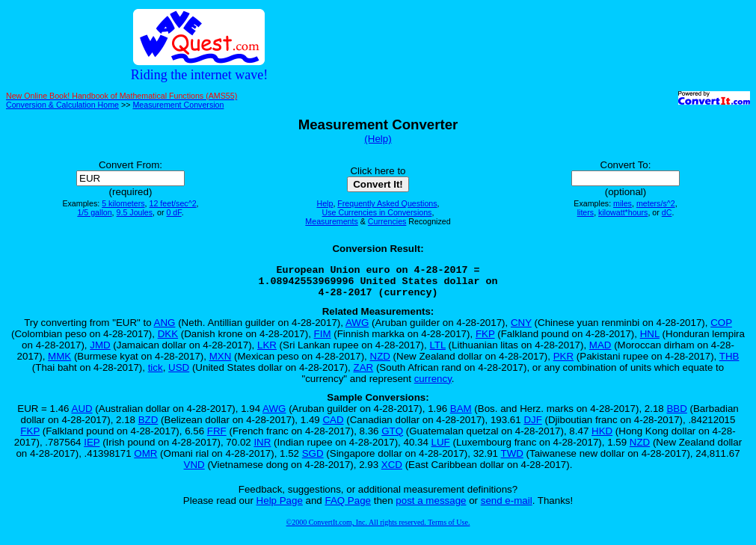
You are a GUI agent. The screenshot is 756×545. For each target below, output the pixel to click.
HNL (650, 341)
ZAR (364, 374)
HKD (602, 438)
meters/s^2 (656, 203)
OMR (145, 460)
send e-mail (507, 507)
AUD (82, 415)
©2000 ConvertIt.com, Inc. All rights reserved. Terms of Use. (378, 529)
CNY (521, 329)
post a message (431, 507)
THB (729, 363)
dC (667, 212)
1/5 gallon (94, 212)
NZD (380, 363)
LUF (441, 449)
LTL (437, 352)
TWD (512, 460)
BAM (461, 415)
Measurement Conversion (178, 105)
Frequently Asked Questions (387, 203)
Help (325, 203)
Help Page (280, 507)
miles (623, 203)
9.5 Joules (135, 212)
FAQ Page (348, 507)
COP (721, 329)
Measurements (331, 221)
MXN (221, 363)
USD (179, 374)
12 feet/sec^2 (173, 203)
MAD (600, 352)
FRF (217, 438)
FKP (485, 341)
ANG (165, 329)
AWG (357, 329)
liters (586, 212)
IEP (92, 449)
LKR (267, 352)
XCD (392, 471)
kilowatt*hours (623, 212)
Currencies (387, 221)
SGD (313, 460)
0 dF (173, 212)
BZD (148, 427)
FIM (323, 341)
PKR (563, 363)
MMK (59, 363)
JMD (100, 352)
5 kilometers (123, 203)
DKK (168, 341)
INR (262, 449)
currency (433, 385)
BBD (676, 415)
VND (194, 471)
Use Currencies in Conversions (377, 212)
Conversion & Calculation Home (62, 105)
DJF (532, 427)
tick (156, 374)
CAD (333, 427)
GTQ (392, 438)
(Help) (378, 139)
